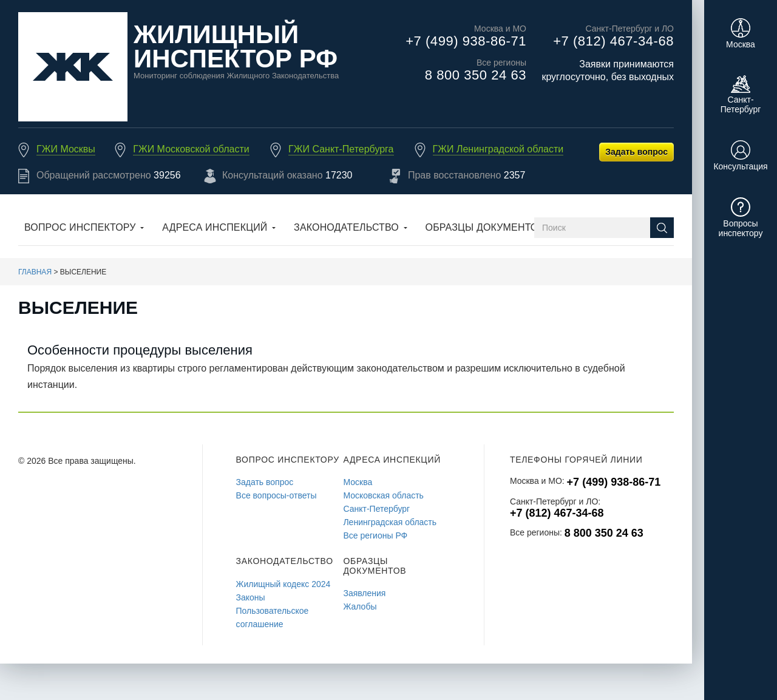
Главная (35, 272)
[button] (84, 229)
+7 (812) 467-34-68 (613, 41)
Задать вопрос (636, 152)
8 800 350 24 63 (476, 75)
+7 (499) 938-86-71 (466, 41)
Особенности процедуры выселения (140, 350)
